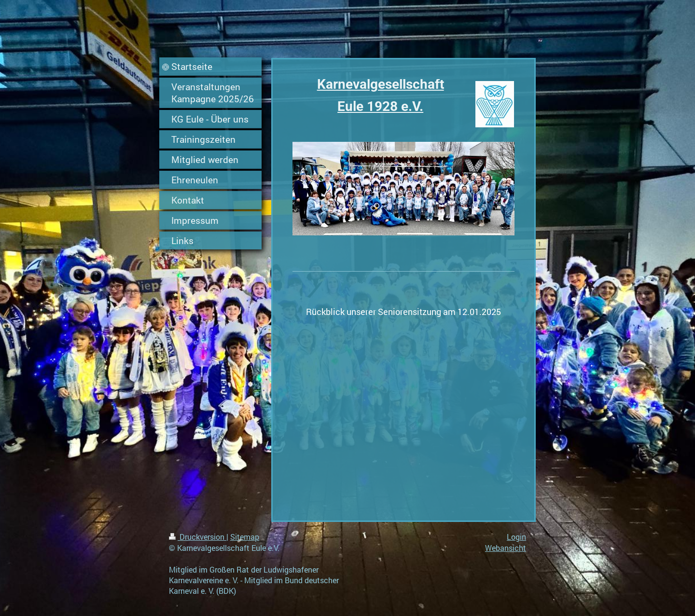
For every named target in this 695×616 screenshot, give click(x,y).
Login (516, 537)
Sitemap (245, 537)
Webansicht (506, 548)
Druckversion (198, 537)
